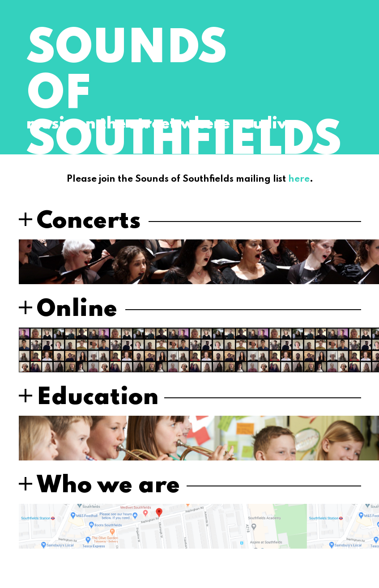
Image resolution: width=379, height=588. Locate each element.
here (299, 179)
